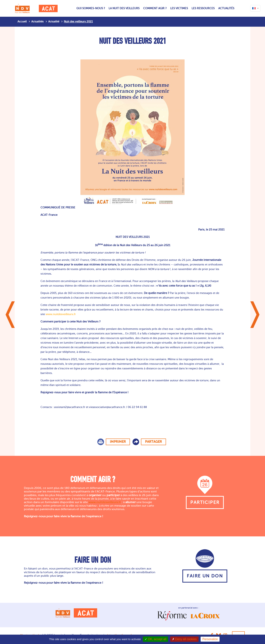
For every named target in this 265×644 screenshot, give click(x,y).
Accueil (22, 22)
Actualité (54, 22)
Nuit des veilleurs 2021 (78, 22)
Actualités (37, 22)
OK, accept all (155, 639)
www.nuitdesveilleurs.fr (61, 314)
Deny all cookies (184, 639)
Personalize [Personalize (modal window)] (210, 639)
